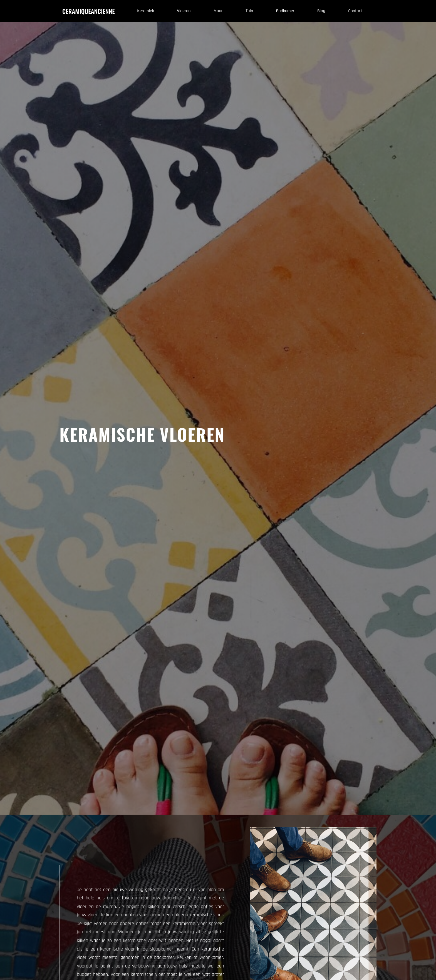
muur (218, 11)
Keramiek (146, 11)
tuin (249, 11)
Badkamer (285, 11)
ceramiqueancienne (89, 11)
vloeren (184, 11)
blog (321, 11)
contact (355, 11)
